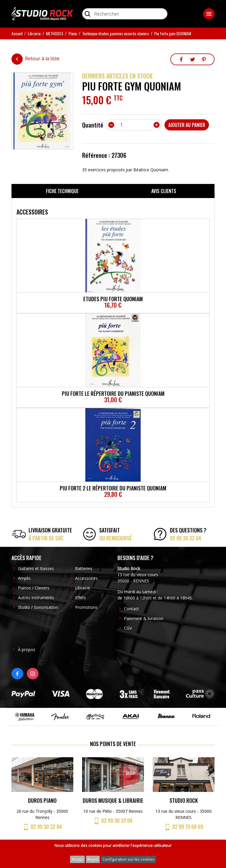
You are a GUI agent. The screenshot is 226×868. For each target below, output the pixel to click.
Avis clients (164, 191)
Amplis (24, 578)
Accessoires (86, 578)
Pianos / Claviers (34, 588)
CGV (128, 628)
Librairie (83, 588)
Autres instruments (36, 598)
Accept (77, 859)
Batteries (84, 568)
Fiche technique (62, 191)
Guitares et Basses (36, 568)
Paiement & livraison (144, 618)
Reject (93, 859)
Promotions (86, 607)
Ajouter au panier (187, 125)
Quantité (93, 125)
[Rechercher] (125, 14)
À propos (27, 650)
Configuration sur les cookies (128, 859)
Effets (80, 598)
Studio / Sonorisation (38, 607)
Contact (131, 609)
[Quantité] (134, 125)
